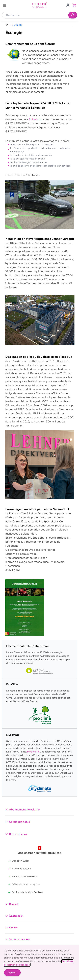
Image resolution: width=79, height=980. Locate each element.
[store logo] (40, 5)
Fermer (12, 973)
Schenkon (35, 119)
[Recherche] (73, 15)
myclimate (33, 752)
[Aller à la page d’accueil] (7, 25)
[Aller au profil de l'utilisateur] (68, 5)
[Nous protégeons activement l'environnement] (17, 25)
